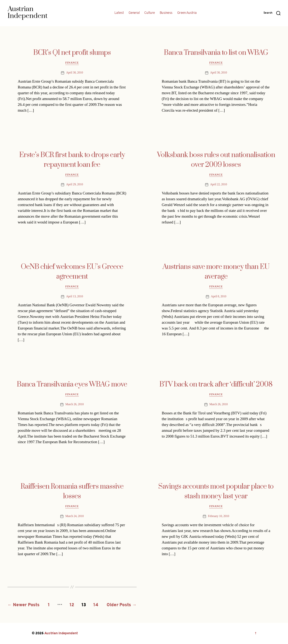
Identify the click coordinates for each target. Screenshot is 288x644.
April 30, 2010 (74, 73)
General (134, 13)
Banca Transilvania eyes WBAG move (72, 384)
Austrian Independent (61, 633)
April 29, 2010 (74, 184)
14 (96, 605)
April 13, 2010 (74, 296)
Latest (119, 13)
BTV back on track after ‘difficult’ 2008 (216, 384)
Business (166, 13)
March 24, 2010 (74, 516)
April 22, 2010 (219, 184)
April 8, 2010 (219, 296)
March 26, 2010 (74, 404)
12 (72, 605)
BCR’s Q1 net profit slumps (72, 53)
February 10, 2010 (218, 516)
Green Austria (187, 13)
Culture (150, 13)
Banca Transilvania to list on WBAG (216, 53)
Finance (72, 63)
